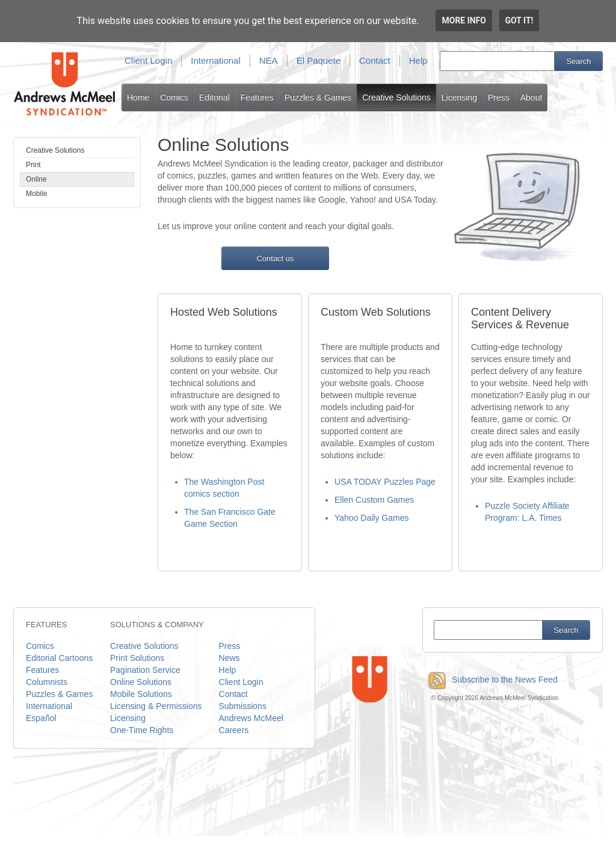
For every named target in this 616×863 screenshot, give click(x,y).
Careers (234, 730)
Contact (375, 60)
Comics (174, 97)
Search (578, 61)
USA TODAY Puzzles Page (385, 482)
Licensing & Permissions (156, 706)
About (531, 97)
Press (499, 97)
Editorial (214, 97)
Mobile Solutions (141, 694)
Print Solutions (137, 658)
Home (138, 97)
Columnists (47, 682)
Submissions (243, 706)
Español (41, 718)
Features (257, 97)
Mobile (36, 194)
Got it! (519, 20)
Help (418, 60)
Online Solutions (141, 682)
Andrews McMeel (251, 718)
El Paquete (319, 60)
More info (464, 20)
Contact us (275, 258)
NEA (269, 60)
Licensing (459, 97)
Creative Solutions (396, 97)
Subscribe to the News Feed (490, 680)
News (229, 658)
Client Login (148, 60)
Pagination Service (145, 670)
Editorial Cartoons (59, 658)
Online (36, 179)
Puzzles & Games (318, 97)
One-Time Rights (142, 730)
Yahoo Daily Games (371, 518)
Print (33, 165)
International (216, 60)
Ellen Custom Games (374, 500)
